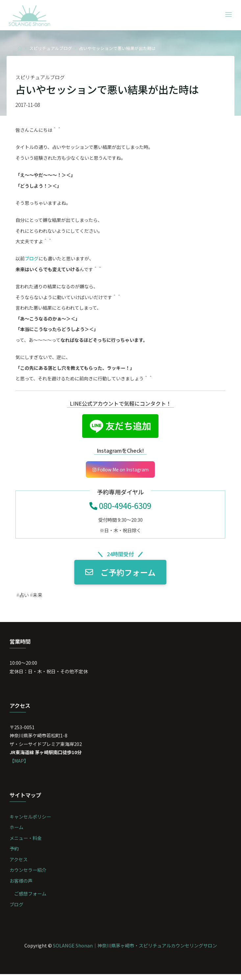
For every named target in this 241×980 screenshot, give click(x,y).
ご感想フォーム (31, 899)
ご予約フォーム (121, 575)
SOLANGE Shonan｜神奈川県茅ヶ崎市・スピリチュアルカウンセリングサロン (135, 951)
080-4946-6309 (121, 508)
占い (25, 598)
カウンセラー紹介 (28, 875)
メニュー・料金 (26, 843)
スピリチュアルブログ (51, 48)
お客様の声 (21, 886)
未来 (39, 598)
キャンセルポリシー (31, 821)
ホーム (17, 832)
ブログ (32, 260)
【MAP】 (20, 765)
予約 (14, 854)
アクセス (19, 864)
